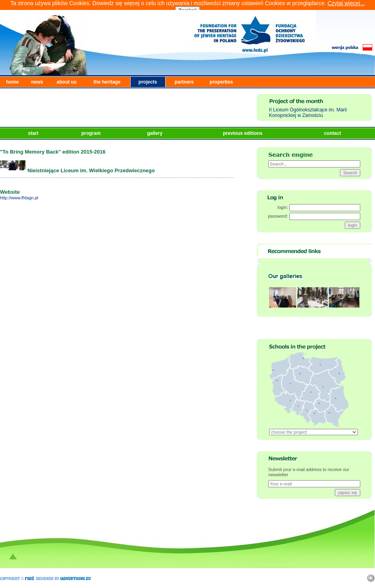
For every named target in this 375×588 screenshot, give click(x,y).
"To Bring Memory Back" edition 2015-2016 (53, 152)
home (12, 82)
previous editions (243, 133)
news (37, 82)
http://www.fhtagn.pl (19, 198)
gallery (155, 133)
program (92, 133)
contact (333, 133)
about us (66, 82)
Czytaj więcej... (346, 3)
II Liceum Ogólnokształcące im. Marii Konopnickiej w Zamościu (308, 113)
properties (222, 82)
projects (148, 82)
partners (184, 82)
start (34, 133)
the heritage (107, 82)
